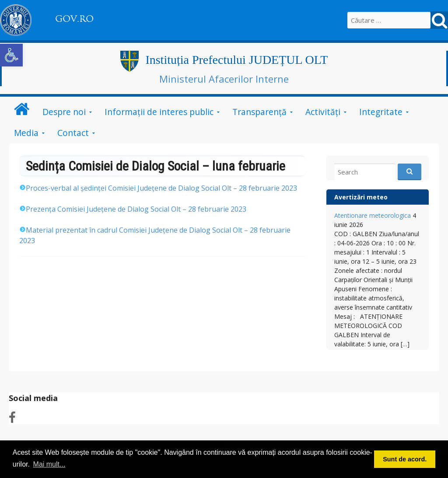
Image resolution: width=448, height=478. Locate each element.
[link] (11, 55)
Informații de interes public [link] (159, 112)
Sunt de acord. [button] (405, 459)
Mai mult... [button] (49, 464)
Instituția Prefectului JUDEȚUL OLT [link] (236, 60)
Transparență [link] (259, 112)
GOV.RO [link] (74, 19)
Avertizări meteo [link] (361, 197)
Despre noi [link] (64, 112)
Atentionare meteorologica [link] (373, 215)
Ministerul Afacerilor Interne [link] (224, 79)
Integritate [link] (381, 112)
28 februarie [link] (158, 188)
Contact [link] (73, 133)
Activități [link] (323, 112)
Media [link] (26, 133)
